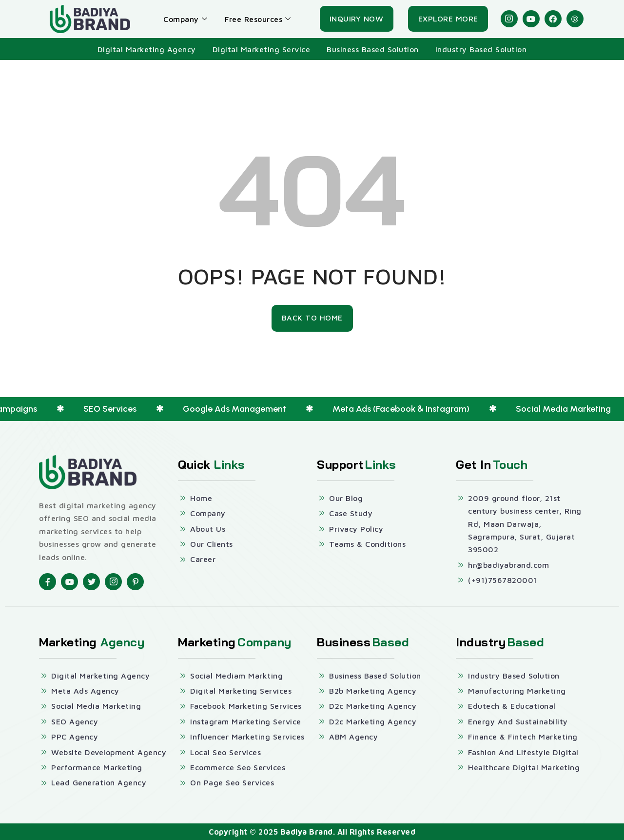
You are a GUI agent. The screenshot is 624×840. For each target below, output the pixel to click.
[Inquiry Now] (357, 19)
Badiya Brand (307, 832)
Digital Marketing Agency (147, 49)
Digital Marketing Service (262, 49)
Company (185, 19)
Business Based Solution (373, 49)
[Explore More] (448, 19)
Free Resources (258, 19)
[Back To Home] (312, 318)
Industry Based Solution (481, 49)
